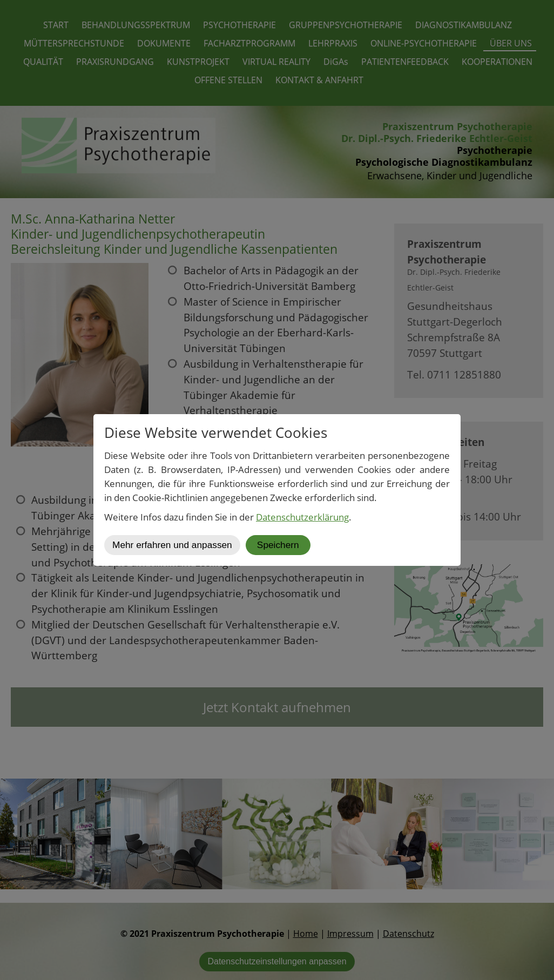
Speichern (278, 545)
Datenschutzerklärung (302, 517)
